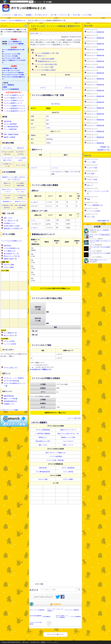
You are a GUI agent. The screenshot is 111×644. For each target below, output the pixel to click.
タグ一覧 (53, 15)
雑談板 (5, 87)
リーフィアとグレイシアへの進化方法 (13, 73)
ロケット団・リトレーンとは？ (12, 70)
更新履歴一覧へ (105, 147)
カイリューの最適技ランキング (14, 100)
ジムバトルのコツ (68, 441)
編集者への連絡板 (10, 137)
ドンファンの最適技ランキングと (15, 106)
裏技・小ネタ (43, 445)
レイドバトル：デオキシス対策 (12, 58)
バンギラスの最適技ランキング (14, 95)
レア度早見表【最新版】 (43, 434)
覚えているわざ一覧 (10, 335)
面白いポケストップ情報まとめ (55, 453)
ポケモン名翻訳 (68, 479)
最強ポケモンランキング (68, 430)
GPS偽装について (10, 223)
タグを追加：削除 (41, 33)
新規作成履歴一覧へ (104, 221)
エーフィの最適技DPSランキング (15, 108)
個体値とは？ (43, 437)
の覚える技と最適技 (44, 59)
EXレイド (90, 185)
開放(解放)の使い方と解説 (10, 68)
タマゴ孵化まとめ (10, 251)
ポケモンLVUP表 (9, 341)
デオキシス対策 (92, 180)
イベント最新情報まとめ (15, 42)
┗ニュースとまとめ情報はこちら (11, 241)
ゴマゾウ (43, 88)
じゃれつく (35, 228)
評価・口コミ (18, 15)
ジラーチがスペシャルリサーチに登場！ (14, 75)
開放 (89, 199)
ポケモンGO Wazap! (10, 381)
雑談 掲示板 (43, 468)
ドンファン (55, 168)
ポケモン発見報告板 (68, 468)
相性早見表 (7, 246)
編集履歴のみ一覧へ (104, 150)
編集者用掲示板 (9, 396)
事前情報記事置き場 (10, 401)
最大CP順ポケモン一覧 (11, 254)
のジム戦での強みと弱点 (46, 64)
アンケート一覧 (64, 15)
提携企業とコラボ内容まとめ (13, 229)
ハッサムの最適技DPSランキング (15, 111)
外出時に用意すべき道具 (12, 226)
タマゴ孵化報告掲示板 (43, 472)
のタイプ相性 (46, 67)
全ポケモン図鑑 (43, 479)
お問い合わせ (26, 642)
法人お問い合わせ (35, 642)
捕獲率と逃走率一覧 (10, 259)
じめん (48, 128)
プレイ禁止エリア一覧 (11, 221)
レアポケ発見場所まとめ (12, 248)
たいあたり (35, 202)
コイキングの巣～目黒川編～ (55, 460)
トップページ (7, 15)
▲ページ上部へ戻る (74, 418)
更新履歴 (29, 15)
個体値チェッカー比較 (68, 437)
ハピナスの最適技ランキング (13, 98)
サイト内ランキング (41, 15)
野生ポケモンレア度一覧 (12, 256)
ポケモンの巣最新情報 (43, 430)
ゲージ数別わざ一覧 (10, 333)
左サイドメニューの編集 (9, 410)
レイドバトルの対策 (94, 211)
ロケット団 (91, 217)
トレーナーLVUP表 (10, 344)
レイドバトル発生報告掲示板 (11, 89)
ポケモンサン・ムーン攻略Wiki (14, 378)
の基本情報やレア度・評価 (47, 53)
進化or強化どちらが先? (43, 441)
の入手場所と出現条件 (45, 70)
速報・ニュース (68, 445)
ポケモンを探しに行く (11, 368)
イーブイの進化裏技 (55, 456)
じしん (33, 220)
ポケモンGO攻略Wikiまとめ (28, 8)
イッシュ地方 (91, 162)
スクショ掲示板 (68, 472)
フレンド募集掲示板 (9, 85)
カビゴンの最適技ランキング (13, 103)
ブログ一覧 (76, 15)
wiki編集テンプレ (9, 404)
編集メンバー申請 (10, 399)
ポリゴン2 (68, 88)
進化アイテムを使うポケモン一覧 (68, 434)
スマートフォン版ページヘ (55, 634)
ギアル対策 (91, 174)
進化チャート (42, 56)
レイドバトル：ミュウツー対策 (12, 54)
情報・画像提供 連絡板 (11, 134)
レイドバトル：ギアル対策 (11, 56)
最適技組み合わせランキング (47, 61)
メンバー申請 (87, 15)
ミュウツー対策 (92, 168)
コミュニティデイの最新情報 (16, 44)
